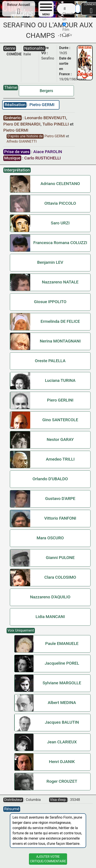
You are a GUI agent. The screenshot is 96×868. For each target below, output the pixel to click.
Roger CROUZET (62, 781)
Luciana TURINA (60, 380)
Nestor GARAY (60, 439)
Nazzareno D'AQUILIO (50, 597)
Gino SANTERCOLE (60, 420)
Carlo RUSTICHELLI (43, 158)
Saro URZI (60, 223)
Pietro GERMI (42, 105)
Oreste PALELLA (50, 361)
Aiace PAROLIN (48, 152)
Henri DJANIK (62, 762)
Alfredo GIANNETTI (22, 141)
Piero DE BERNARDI (22, 124)
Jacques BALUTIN (62, 722)
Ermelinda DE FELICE (60, 321)
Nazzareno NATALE (60, 282)
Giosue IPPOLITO (50, 302)
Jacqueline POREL (62, 663)
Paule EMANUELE (62, 644)
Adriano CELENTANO (60, 184)
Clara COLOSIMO (60, 577)
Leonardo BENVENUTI (46, 118)
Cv (67, 35)
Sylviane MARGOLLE (62, 683)
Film (66, 27)
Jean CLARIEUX (62, 742)
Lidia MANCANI (50, 617)
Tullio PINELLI (56, 124)
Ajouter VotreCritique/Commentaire (48, 859)
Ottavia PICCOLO (60, 203)
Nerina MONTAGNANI (60, 341)
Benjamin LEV (50, 262)
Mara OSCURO (50, 538)
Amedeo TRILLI (60, 459)
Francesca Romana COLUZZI (60, 243)
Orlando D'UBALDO (50, 479)
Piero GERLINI (60, 400)
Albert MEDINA (62, 703)
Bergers (46, 91)
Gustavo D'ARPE (60, 499)
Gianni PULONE (60, 558)
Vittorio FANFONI (60, 518)
